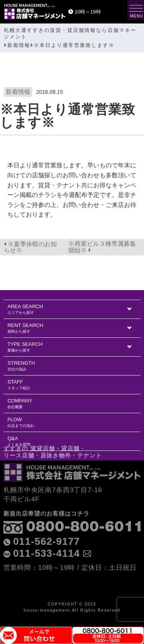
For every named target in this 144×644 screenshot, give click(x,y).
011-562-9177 (46, 526)
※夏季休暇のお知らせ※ (30, 247)
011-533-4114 (46, 538)
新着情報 (18, 92)
